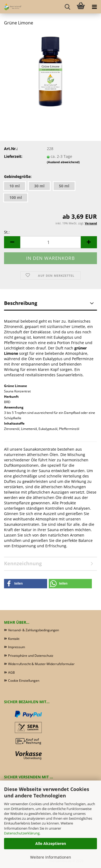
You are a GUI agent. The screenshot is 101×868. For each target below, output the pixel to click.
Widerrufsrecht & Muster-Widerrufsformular (41, 664)
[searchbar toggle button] (67, 7)
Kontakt (14, 639)
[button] (12, 242)
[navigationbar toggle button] (94, 7)
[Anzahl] (50, 242)
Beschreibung (21, 303)
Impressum (17, 647)
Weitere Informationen (51, 857)
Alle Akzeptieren (51, 843)
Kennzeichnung (23, 563)
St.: (7, 232)
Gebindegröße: (18, 176)
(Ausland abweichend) (63, 162)
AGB (11, 672)
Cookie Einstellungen (24, 681)
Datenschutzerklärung (22, 833)
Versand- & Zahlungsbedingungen (34, 630)
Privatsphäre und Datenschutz (31, 656)
